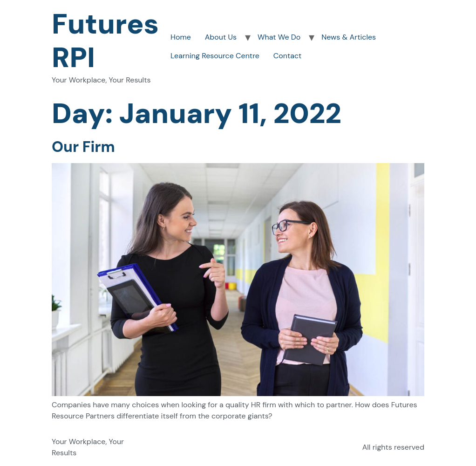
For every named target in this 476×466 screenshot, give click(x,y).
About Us (221, 37)
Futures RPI (105, 41)
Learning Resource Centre (215, 56)
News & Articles (349, 37)
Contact (287, 56)
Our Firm (83, 147)
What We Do (279, 37)
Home (181, 37)
